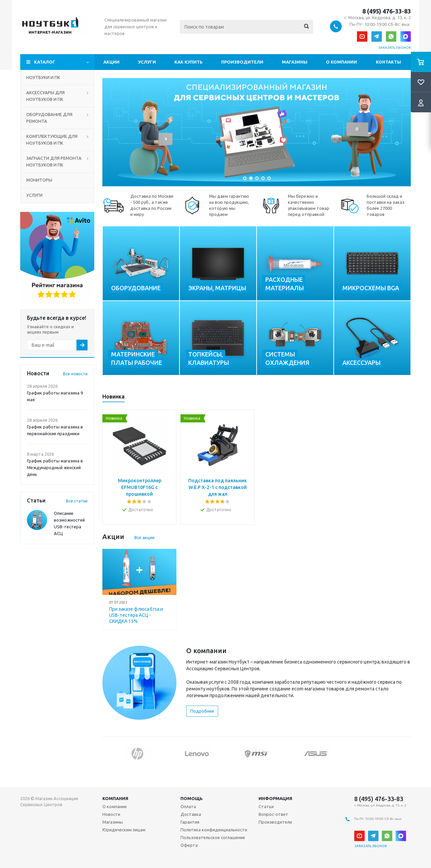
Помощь (192, 798)
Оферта (189, 845)
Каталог (45, 62)
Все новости (75, 374)
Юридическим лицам (124, 830)
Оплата (188, 806)
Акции (111, 62)
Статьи (266, 806)
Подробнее (202, 711)
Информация (275, 798)
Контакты (388, 62)
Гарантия (190, 822)
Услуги (147, 62)
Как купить (189, 62)
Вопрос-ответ (273, 814)
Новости (111, 814)
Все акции (144, 537)
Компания (115, 798)
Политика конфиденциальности (214, 830)
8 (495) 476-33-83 (387, 11)
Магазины (295, 62)
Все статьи (77, 501)
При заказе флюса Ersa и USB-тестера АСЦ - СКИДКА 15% (136, 615)
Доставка (191, 814)
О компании (341, 62)
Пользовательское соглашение (213, 837)
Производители (242, 62)
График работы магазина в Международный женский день (55, 467)
